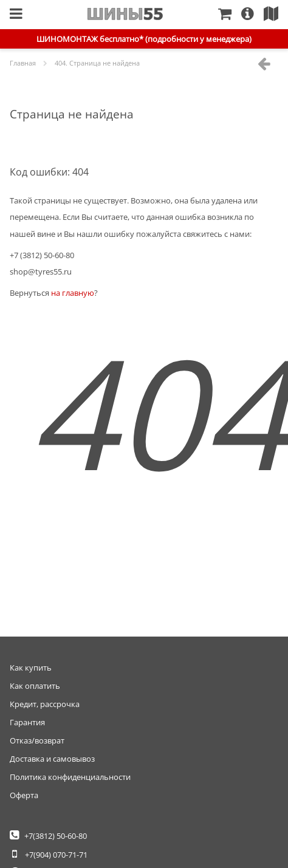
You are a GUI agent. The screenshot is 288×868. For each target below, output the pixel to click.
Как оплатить (35, 686)
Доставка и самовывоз (52, 759)
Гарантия (27, 722)
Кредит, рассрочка (45, 704)
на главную (73, 293)
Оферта (24, 795)
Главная (125, 14)
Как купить (31, 668)
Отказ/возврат (37, 740)
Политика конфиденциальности (70, 777)
